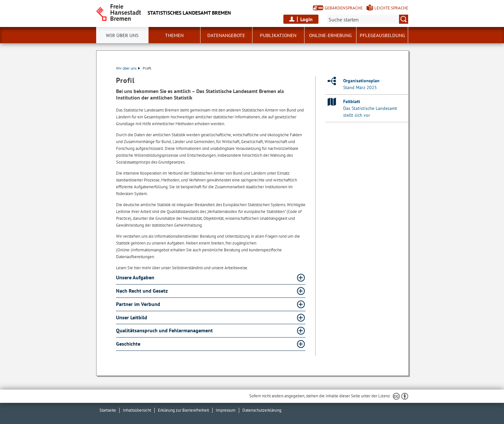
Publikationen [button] (278, 35)
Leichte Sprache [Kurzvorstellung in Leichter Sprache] (391, 8)
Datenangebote (226, 35)
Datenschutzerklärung (262, 410)
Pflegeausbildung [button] (382, 35)
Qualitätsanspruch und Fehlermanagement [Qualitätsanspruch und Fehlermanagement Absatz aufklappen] (165, 330)
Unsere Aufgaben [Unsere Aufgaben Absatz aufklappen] (136, 277)
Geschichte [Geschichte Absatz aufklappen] (129, 344)
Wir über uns (122, 35)
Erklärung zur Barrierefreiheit (183, 410)
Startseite (108, 410)
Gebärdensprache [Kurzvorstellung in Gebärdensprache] (344, 8)
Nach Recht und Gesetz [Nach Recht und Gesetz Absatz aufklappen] (142, 291)
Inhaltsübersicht (137, 410)
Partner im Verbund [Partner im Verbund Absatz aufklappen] (139, 304)
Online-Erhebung (330, 35)
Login (306, 19)
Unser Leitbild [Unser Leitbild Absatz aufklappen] (132, 317)
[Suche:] (368, 19)
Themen (174, 35)
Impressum (226, 410)
